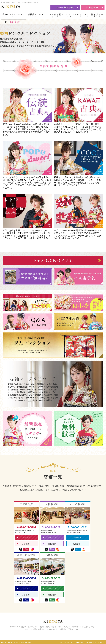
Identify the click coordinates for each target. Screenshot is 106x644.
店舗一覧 (100, 15)
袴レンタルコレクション (69, 15)
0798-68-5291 (26, 578)
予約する (24, 537)
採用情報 (80, 642)
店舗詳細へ (24, 544)
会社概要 (89, 642)
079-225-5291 (52, 578)
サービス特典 (88, 15)
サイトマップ (100, 642)
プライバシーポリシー (66, 642)
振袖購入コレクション (37, 15)
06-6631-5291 (78, 527)
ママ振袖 (53, 15)
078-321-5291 (26, 527)
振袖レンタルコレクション (14, 15)
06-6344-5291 (52, 527)
